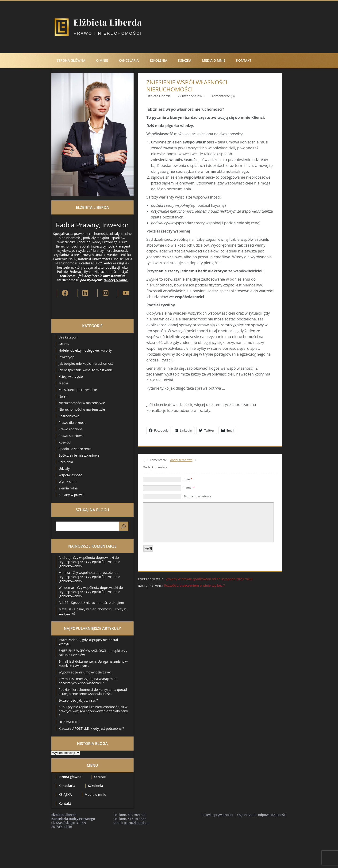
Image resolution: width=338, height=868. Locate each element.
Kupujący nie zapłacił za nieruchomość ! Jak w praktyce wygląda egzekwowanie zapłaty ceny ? (93, 711)
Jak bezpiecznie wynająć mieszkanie (86, 370)
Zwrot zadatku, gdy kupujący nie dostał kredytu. (88, 642)
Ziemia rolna (68, 488)
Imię (188, 479)
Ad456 (63, 603)
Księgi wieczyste (71, 377)
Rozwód (65, 442)
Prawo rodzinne (71, 429)
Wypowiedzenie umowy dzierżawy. (85, 672)
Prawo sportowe (71, 436)
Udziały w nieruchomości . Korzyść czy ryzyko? (93, 611)
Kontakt (244, 60)
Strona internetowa (197, 496)
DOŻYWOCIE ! (69, 722)
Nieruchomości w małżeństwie (82, 403)
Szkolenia (158, 60)
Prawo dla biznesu (73, 423)
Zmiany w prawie (72, 495)
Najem (64, 396)
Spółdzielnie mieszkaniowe (79, 455)
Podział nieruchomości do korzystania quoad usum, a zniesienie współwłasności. (93, 692)
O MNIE (102, 60)
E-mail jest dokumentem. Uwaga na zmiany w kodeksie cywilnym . (93, 663)
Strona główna (71, 60)
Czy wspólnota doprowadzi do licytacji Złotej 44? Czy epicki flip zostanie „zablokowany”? (89, 562)
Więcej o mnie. (116, 280)
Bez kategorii (69, 337)
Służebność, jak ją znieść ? (78, 700)
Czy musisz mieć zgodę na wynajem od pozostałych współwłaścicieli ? (88, 681)
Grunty (64, 344)
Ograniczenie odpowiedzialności (262, 815)
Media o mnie (214, 60)
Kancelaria (129, 60)
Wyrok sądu (68, 482)
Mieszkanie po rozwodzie (78, 390)
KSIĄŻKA (185, 60)
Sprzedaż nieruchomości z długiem (98, 603)
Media (63, 383)
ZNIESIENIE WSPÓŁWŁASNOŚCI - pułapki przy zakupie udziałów (93, 653)
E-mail (189, 488)
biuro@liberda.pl (137, 823)
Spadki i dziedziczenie (75, 449)
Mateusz (65, 609)
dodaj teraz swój (182, 460)
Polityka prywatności (217, 815)
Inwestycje (67, 357)
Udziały (64, 468)
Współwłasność (70, 475)
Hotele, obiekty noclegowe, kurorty (85, 350)
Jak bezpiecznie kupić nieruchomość (86, 363)
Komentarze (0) (223, 96)
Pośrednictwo (69, 416)
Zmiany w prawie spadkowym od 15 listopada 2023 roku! (209, 579)
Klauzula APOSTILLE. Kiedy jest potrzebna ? (91, 728)
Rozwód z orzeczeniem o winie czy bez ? (194, 585)
